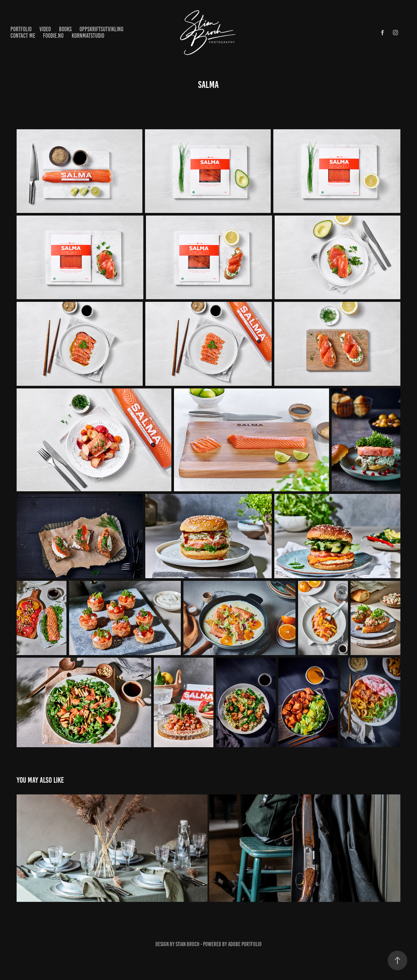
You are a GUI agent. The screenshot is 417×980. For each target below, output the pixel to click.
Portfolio (21, 29)
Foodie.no (53, 36)
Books (65, 29)
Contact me (23, 36)
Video (45, 29)
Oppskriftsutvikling (101, 29)
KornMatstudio (88, 36)
